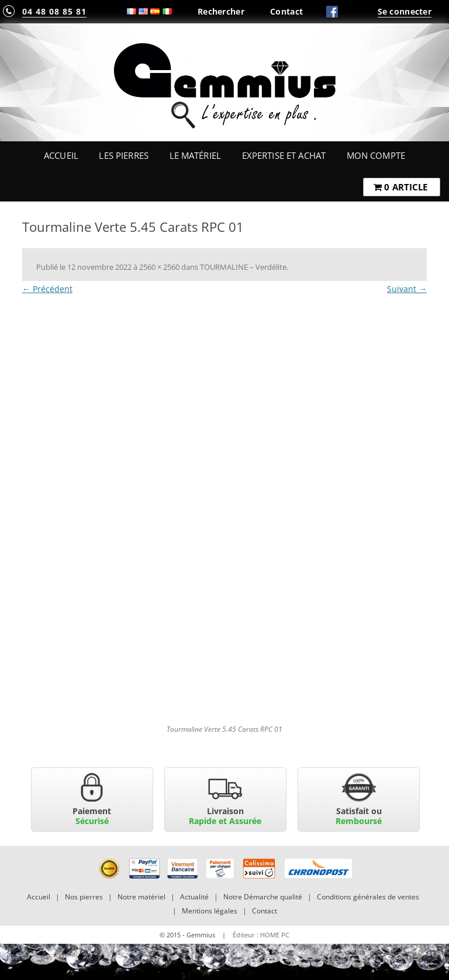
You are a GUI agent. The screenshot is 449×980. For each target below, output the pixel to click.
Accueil (61, 155)
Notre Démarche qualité (263, 897)
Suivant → (407, 289)
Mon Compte (376, 155)
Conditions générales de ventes (368, 897)
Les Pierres (124, 155)
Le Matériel (196, 155)
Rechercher (221, 11)
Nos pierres (84, 897)
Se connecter (405, 11)
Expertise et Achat (284, 155)
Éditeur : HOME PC (261, 935)
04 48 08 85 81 (54, 11)
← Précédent (47, 289)
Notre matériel (141, 897)
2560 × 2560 (159, 267)
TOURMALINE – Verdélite (243, 267)
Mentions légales (210, 911)
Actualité (194, 897)
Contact (286, 11)
